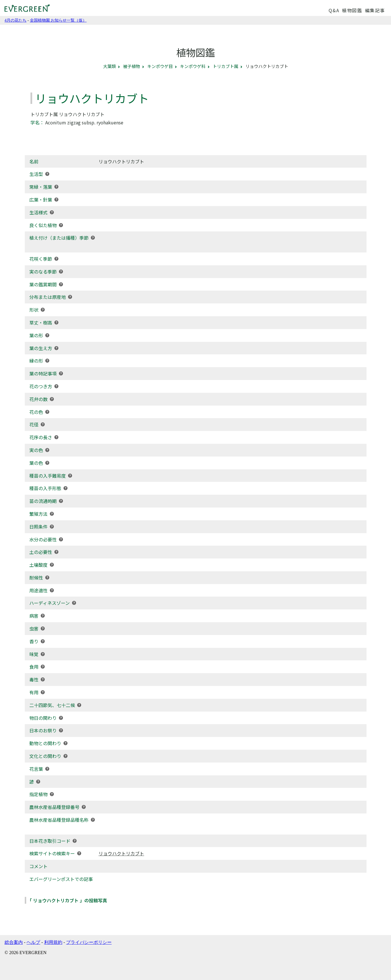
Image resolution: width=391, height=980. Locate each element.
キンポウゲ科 (193, 66)
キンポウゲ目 (160, 66)
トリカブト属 (226, 66)
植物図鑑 (352, 10)
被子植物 (132, 66)
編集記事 (375, 10)
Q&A (334, 10)
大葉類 (109, 66)
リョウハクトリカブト (121, 853)
